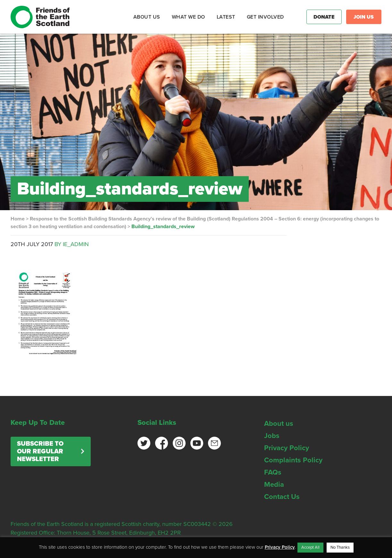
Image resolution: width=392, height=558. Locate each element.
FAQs (273, 472)
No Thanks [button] (340, 547)
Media (274, 485)
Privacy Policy (287, 448)
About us (279, 424)
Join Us (364, 17)
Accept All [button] (310, 547)
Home (18, 219)
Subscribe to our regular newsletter (40, 451)
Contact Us (282, 497)
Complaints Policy (293, 460)
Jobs (272, 436)
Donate (324, 17)
